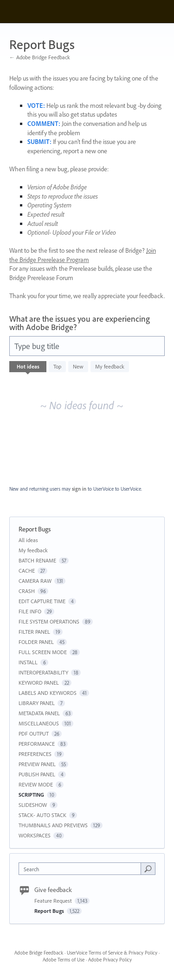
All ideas (28, 540)
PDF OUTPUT (34, 733)
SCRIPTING (31, 795)
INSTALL (28, 662)
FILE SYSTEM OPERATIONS (49, 621)
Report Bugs (50, 911)
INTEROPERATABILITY (43, 672)
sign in (79, 489)
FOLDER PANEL (36, 642)
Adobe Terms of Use (64, 960)
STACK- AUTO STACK (42, 815)
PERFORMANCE (37, 744)
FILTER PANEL (34, 632)
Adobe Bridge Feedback (39, 953)
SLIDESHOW (33, 805)
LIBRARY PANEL (37, 703)
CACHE (27, 571)
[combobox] (82, 869)
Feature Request (54, 901)
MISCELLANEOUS (39, 723)
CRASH (27, 591)
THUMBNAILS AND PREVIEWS (53, 825)
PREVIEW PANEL (37, 764)
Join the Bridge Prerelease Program (83, 255)
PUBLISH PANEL (37, 774)
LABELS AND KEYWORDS (48, 693)
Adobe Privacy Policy (110, 960)
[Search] (148, 868)
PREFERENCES (35, 754)
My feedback (110, 366)
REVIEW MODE (36, 784)
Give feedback (53, 890)
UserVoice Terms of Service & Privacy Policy (112, 953)
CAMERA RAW (35, 581)
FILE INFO (30, 611)
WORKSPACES (35, 835)
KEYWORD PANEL (39, 683)
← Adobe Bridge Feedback (40, 57)
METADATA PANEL (39, 713)
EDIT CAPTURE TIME (42, 601)
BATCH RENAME (37, 560)
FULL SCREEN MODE (43, 652)
